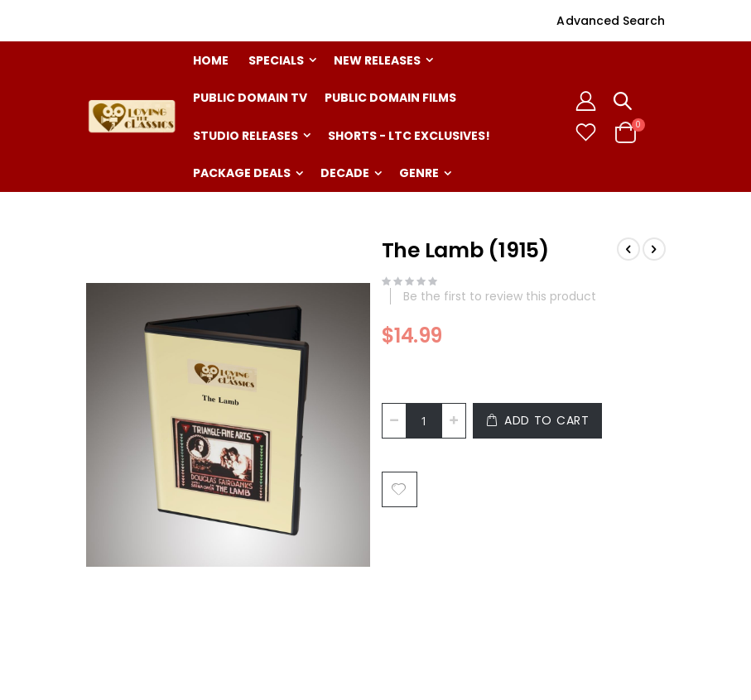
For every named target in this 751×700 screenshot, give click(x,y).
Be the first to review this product (500, 296)
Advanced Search (611, 21)
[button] (585, 132)
